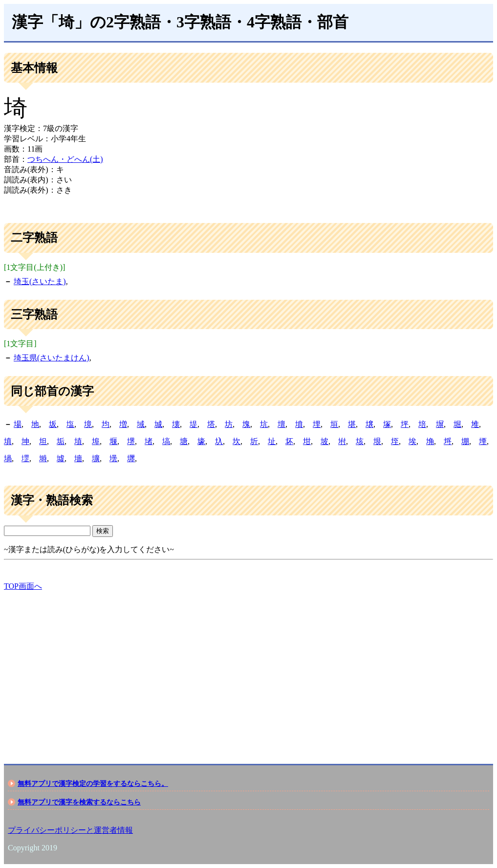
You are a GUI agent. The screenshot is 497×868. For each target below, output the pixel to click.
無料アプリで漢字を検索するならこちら (79, 802)
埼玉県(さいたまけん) (52, 358)
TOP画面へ (23, 586)
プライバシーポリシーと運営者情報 (70, 830)
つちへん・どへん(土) (65, 159)
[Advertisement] (248, 669)
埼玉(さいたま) (40, 281)
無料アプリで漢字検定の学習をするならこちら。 (93, 783)
